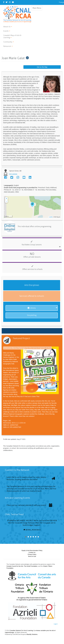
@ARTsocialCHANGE (17, 521)
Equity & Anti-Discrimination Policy (32, 551)
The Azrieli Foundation (31, 566)
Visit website (13, 174)
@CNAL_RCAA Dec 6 (32, 530)
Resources (8, 46)
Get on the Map (42, 67)
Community (9, 42)
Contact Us (32, 552)
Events (7, 31)
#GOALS (30, 521)
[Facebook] (4, 2)
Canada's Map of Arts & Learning (12, 36)
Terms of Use (32, 556)
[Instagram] (10, 2)
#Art (10, 523)
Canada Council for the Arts (15, 566)
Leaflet (51, 217)
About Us (8, 27)
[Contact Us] (13, 2)
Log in (56, 624)
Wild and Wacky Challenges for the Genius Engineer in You (27, 348)
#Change (24, 523)
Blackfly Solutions (32, 634)
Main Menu (37, 9)
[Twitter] (7, 2)
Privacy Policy (32, 554)
